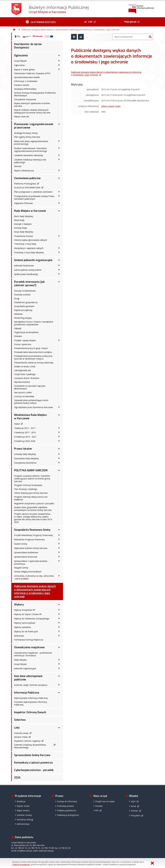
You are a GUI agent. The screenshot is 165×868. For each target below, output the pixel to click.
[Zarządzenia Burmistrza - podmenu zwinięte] (59, 463)
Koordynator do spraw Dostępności (28, 46)
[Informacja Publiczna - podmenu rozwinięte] (59, 693)
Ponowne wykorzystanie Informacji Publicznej (30, 703)
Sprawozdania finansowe (26, 557)
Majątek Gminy (21, 568)
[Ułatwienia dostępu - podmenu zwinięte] (41, 22)
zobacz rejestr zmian (111, 106)
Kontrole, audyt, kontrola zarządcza (31, 685)
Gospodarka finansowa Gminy (32, 530)
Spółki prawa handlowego (26, 274)
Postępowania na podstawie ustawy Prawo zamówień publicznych (34, 197)
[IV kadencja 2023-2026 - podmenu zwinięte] (59, 441)
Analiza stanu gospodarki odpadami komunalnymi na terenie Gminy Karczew (33, 509)
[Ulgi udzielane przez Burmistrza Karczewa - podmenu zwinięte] (59, 407)
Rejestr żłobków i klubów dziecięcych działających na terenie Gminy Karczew (32, 111)
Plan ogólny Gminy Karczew (27, 137)
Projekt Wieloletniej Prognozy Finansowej (34, 535)
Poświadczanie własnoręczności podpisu (33, 352)
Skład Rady (19, 220)
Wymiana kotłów (22, 382)
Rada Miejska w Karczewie (30, 211)
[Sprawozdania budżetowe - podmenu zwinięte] (59, 552)
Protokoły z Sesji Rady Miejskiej (29, 252)
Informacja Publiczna (27, 693)
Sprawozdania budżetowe (26, 552)
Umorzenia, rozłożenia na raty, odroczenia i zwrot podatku (34, 577)
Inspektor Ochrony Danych (30, 712)
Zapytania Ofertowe (23, 203)
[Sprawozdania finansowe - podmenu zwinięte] (59, 557)
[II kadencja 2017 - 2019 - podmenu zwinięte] (59, 432)
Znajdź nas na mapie (105, 801)
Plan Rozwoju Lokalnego (26, 489)
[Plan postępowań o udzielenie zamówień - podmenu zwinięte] (59, 192)
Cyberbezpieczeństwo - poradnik (34, 770)
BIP (97, 810)
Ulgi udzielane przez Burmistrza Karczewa (34, 407)
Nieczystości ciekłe (23, 392)
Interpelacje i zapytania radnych (29, 248)
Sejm (133, 801)
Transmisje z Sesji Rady (25, 244)
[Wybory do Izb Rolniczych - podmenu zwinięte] (59, 631)
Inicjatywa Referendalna (25, 89)
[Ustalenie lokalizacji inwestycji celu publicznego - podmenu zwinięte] (59, 159)
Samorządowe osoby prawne (28, 270)
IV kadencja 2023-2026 (25, 441)
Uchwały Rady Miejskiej (25, 454)
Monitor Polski (21, 737)
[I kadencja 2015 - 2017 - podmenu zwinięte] (59, 428)
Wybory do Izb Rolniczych (26, 631)
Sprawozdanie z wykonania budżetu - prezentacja (31, 562)
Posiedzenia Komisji (23, 236)
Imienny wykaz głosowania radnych (31, 240)
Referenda (19, 636)
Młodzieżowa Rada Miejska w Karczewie (30, 417)
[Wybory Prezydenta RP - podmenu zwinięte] (59, 610)
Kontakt (99, 806)
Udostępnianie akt (23, 370)
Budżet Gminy (21, 544)
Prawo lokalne (23, 449)
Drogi (17, 298)
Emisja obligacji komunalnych (28, 572)
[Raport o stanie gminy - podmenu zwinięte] (59, 69)
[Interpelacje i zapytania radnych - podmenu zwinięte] (59, 248)
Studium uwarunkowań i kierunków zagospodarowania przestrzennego (31, 150)
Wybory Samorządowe (25, 623)
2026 (17, 778)
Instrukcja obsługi (25, 819)
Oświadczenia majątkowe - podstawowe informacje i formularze (33, 654)
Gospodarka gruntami (24, 306)
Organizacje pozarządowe (26, 332)
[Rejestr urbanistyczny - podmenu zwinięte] (59, 170)
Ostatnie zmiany (24, 815)
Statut (17, 424)
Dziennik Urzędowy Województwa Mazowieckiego (30, 746)
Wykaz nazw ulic (22, 116)
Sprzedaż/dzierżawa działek (27, 77)
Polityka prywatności (67, 810)
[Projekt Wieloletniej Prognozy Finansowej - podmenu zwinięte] (59, 535)
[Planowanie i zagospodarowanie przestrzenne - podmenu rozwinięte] (59, 124)
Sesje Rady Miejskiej (24, 232)
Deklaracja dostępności (68, 815)
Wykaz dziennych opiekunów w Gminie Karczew (32, 105)
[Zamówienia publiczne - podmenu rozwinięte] (59, 178)
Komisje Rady (20, 228)
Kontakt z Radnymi (23, 224)
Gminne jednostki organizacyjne (33, 260)
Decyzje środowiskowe (25, 291)
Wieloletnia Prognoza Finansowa (29, 539)
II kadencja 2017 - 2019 (25, 432)
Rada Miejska (20, 660)
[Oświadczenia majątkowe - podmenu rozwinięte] (59, 647)
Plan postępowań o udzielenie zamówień (33, 192)
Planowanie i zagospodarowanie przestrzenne (34, 126)
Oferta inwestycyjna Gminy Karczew (31, 493)
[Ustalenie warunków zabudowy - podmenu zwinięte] (59, 155)
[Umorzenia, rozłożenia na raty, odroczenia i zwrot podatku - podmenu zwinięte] (59, 576)
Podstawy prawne (65, 806)
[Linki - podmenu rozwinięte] (59, 728)
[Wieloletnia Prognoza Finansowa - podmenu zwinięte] (59, 539)
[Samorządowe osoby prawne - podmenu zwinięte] (59, 270)
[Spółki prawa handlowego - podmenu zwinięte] (59, 274)
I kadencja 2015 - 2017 (25, 428)
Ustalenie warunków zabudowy (29, 155)
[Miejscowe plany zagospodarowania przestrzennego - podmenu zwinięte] (59, 141)
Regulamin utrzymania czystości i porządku (34, 503)
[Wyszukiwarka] (130, 37)
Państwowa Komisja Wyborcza (29, 640)
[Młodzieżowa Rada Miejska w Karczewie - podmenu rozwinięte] (59, 415)
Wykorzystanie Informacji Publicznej (31, 698)
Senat (133, 806)
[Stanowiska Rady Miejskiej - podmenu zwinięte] (59, 458)
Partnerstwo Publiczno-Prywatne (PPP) (32, 73)
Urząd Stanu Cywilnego (25, 374)
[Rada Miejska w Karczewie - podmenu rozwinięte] (59, 211)
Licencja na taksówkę (24, 396)
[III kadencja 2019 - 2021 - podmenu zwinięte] (59, 437)
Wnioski (18, 166)
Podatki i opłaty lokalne (25, 340)
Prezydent (135, 815)
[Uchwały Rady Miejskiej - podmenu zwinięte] (59, 454)
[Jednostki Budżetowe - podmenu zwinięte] (59, 265)
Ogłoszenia (21, 55)
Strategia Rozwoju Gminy (26, 133)
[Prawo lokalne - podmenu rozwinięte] (59, 449)
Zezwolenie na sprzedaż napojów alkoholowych (30, 387)
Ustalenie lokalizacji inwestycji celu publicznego (30, 161)
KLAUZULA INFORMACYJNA (27, 187)
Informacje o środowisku (26, 81)
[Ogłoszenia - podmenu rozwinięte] (59, 55)
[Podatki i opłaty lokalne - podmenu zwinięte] (59, 340)
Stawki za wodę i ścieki (25, 366)
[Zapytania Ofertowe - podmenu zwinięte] (59, 203)
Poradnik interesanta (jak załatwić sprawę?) (29, 284)
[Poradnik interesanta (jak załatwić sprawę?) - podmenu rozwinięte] (59, 282)
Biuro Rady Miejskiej (24, 216)
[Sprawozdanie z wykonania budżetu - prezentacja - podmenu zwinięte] (59, 561)
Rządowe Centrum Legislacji (27, 741)
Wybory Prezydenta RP (25, 610)
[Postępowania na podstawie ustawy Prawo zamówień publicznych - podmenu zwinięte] (59, 196)
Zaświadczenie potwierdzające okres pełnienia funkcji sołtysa (31, 402)
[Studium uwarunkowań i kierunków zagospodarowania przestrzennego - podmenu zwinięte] (59, 148)
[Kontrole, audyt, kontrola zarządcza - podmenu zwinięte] (59, 685)
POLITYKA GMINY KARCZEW (31, 470)
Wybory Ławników (23, 627)
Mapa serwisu (23, 810)
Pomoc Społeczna (23, 344)
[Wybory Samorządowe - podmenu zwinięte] (59, 623)
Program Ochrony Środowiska (28, 485)
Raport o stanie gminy (24, 69)
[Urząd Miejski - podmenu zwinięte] (59, 61)
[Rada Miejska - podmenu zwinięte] (59, 660)
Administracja (23, 824)
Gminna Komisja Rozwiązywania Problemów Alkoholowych (35, 94)
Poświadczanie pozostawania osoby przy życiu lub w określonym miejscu (33, 357)
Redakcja (21, 801)
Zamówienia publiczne (27, 178)
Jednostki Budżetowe (24, 266)
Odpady (18, 328)
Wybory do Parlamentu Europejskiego (32, 619)
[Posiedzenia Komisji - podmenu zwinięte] (59, 236)
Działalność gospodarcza (26, 302)
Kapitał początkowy (23, 310)
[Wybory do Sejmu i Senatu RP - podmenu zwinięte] (59, 614)
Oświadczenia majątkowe (29, 647)
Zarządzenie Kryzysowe (25, 99)
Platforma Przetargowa (25, 184)
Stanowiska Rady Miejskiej (26, 458)
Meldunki (18, 314)
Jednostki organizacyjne (25, 668)
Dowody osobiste (22, 295)
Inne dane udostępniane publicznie (28, 678)
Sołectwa (20, 720)
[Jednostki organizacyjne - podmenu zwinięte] (59, 668)
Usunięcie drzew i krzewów (27, 378)
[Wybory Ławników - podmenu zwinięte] (59, 627)
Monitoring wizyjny (23, 318)
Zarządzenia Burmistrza (25, 463)
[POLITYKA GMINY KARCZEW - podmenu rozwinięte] (59, 470)
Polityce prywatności (21, 864)
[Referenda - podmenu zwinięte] (59, 636)
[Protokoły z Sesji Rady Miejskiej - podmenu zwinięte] (59, 252)
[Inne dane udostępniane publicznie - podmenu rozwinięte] (59, 676)
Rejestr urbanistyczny (24, 171)
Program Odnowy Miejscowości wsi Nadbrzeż (31, 498)
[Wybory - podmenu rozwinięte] (59, 605)
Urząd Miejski (20, 61)
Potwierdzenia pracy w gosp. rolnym (31, 348)
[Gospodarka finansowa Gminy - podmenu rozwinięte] (59, 530)
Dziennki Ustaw (21, 733)
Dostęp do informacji (67, 801)
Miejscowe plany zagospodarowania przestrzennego (31, 143)
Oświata (18, 336)
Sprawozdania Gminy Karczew (32, 755)
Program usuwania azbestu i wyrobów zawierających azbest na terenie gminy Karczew (32, 479)
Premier (134, 811)
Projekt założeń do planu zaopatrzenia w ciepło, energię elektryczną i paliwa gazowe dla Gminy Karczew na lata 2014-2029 (33, 518)
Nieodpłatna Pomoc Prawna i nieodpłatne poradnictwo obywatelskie (34, 323)
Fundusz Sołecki (22, 85)
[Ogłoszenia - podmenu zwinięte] (59, 65)
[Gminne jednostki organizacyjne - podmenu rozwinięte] (59, 260)
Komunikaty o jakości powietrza (33, 763)
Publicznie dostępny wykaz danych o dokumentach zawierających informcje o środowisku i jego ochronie (70, 30)
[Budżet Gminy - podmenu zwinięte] (59, 544)
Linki (17, 728)
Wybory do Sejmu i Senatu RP (28, 614)
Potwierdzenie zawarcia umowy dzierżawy (34, 363)
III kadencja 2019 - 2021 (25, 437)
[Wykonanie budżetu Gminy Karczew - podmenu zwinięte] (59, 548)
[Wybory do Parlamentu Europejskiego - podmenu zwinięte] (59, 618)
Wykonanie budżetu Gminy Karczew (31, 548)
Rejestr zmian (23, 806)
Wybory (19, 605)
